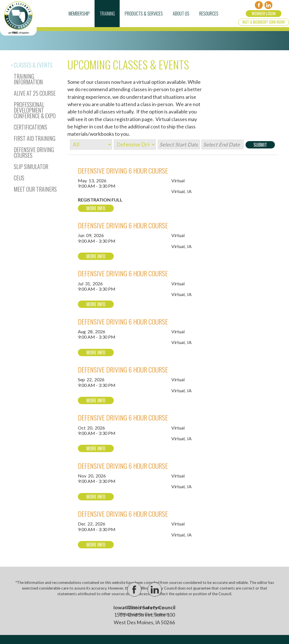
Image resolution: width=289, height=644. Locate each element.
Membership (79, 14)
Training (107, 14)
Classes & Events (33, 65)
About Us (181, 14)
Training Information (28, 79)
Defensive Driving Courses (34, 152)
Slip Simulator (31, 167)
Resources (209, 14)
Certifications (30, 127)
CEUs (19, 178)
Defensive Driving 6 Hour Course (123, 170)
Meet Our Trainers (35, 189)
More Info (96, 208)
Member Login (264, 13)
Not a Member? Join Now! (264, 22)
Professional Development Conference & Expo (35, 110)
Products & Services (144, 14)
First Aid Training (35, 138)
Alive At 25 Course (35, 93)
